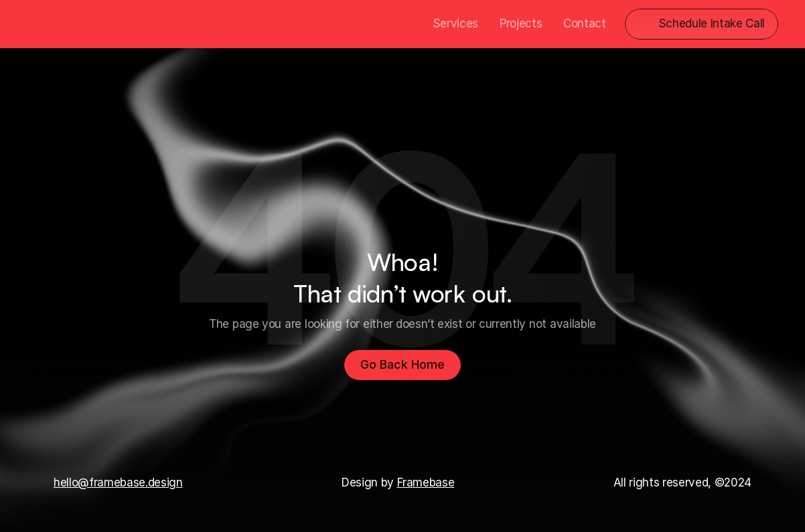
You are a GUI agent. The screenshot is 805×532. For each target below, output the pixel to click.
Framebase (426, 482)
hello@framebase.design (118, 482)
